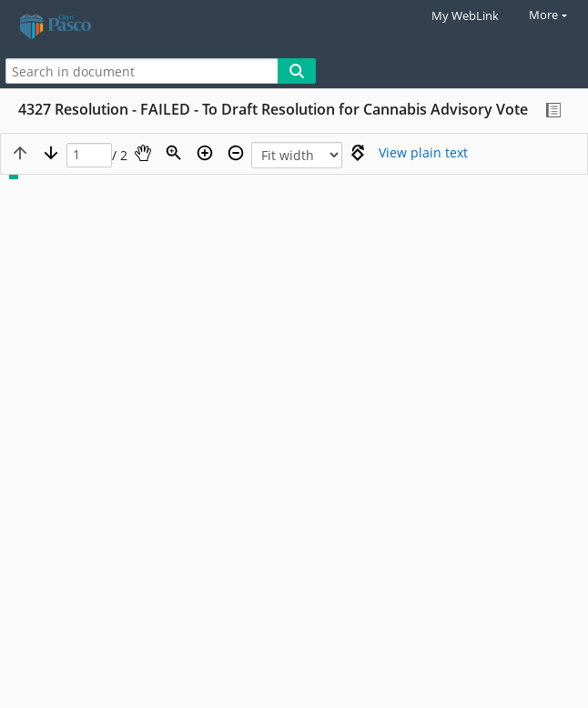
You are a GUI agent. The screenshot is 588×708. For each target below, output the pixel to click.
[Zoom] (174, 153)
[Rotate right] (358, 153)
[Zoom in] (205, 153)
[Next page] (51, 153)
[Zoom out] (236, 153)
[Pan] (143, 153)
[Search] (297, 71)
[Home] (77, 27)
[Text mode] (423, 153)
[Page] (89, 155)
